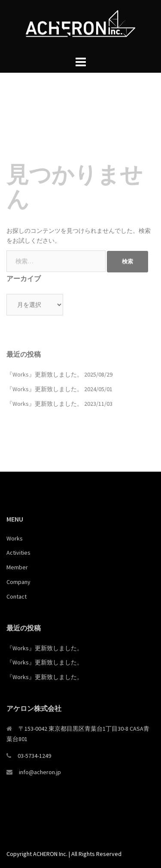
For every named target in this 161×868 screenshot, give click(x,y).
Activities (18, 553)
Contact (17, 596)
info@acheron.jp (40, 772)
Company (18, 582)
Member (17, 567)
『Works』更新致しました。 (45, 374)
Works (15, 538)
